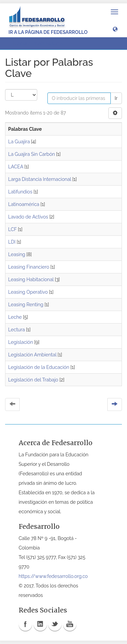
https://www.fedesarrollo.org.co (53, 576)
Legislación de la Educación (39, 367)
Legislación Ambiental (32, 355)
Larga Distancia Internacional (40, 179)
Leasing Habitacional (31, 279)
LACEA (16, 167)
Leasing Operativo (28, 292)
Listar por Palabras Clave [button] (39, 43)
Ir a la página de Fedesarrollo (48, 32)
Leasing (17, 254)
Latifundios (20, 192)
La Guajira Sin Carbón (31, 154)
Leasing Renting (26, 305)
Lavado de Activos (28, 217)
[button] (115, 29)
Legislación (20, 342)
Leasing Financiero (29, 267)
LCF (12, 229)
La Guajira (19, 142)
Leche (15, 317)
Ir (116, 98)
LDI (12, 242)
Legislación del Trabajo (33, 380)
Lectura (16, 330)
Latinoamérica (24, 204)
